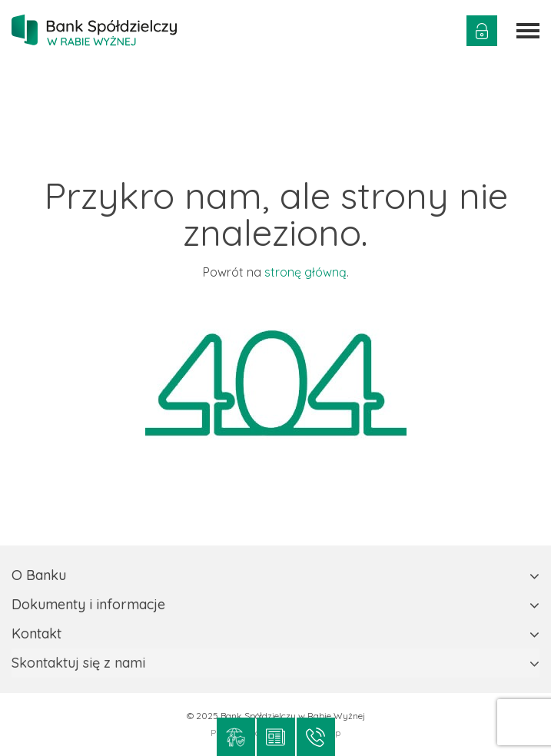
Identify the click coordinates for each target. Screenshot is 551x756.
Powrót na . (276, 272)
